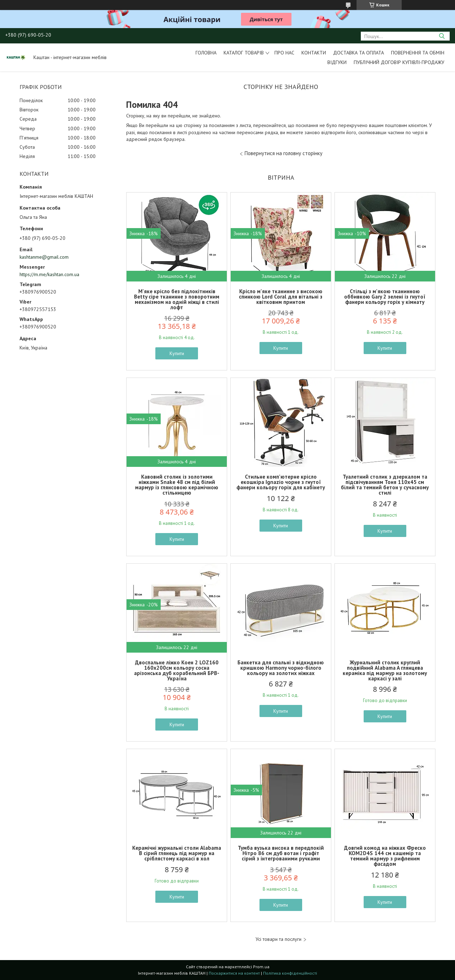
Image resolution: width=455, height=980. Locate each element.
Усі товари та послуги (279, 939)
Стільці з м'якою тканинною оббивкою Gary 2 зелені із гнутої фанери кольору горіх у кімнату (385, 297)
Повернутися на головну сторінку (283, 153)
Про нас (284, 53)
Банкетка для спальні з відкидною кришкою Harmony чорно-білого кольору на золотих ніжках (281, 668)
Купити (177, 353)
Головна (206, 53)
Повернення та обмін (418, 53)
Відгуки (337, 62)
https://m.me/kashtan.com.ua (49, 274)
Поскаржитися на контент (234, 973)
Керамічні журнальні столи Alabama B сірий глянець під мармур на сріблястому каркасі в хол (177, 853)
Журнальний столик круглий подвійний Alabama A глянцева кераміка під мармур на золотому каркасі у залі (385, 670)
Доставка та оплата (358, 53)
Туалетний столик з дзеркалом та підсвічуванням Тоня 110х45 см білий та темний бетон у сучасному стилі (385, 485)
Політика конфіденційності (290, 973)
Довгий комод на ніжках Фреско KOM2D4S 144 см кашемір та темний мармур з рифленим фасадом (385, 856)
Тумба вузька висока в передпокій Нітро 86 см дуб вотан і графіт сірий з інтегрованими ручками (281, 853)
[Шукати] (442, 36)
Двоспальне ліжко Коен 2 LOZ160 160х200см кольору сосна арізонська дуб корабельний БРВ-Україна (177, 670)
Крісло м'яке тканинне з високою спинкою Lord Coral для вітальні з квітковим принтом (281, 297)
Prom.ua (261, 967)
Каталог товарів (244, 53)
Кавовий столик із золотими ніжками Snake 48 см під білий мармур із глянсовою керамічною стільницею (177, 485)
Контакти (314, 53)
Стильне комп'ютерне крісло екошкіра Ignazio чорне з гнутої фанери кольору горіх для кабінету (281, 482)
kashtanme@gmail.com (44, 257)
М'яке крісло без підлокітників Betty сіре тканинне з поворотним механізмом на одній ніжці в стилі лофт (177, 299)
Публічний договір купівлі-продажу (399, 62)
